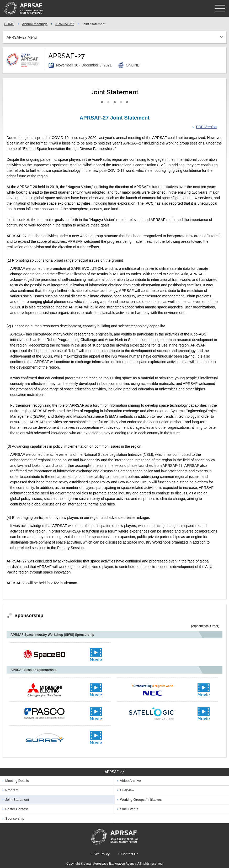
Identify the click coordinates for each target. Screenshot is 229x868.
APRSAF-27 (65, 24)
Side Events (129, 809)
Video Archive (131, 781)
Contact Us (130, 854)
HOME (9, 24)
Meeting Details (17, 781)
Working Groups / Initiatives (141, 800)
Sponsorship (15, 818)
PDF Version (206, 127)
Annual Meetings (35, 24)
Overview (127, 790)
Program (12, 790)
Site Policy (102, 854)
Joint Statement (17, 800)
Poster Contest (17, 809)
